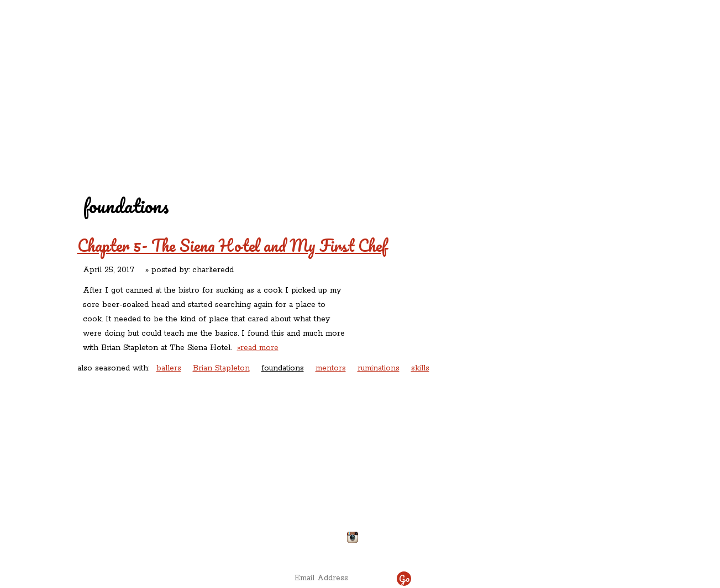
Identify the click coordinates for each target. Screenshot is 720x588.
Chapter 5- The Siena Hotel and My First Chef (232, 245)
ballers (169, 368)
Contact (290, 94)
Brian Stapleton (221, 368)
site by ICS (533, 549)
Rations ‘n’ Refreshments (472, 71)
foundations (283, 368)
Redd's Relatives (289, 71)
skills (420, 368)
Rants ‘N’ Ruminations (549, 71)
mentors (331, 368)
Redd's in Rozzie (211, 70)
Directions (168, 533)
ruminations (379, 368)
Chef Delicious (483, 94)
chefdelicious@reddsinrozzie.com (351, 496)
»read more (258, 348)
